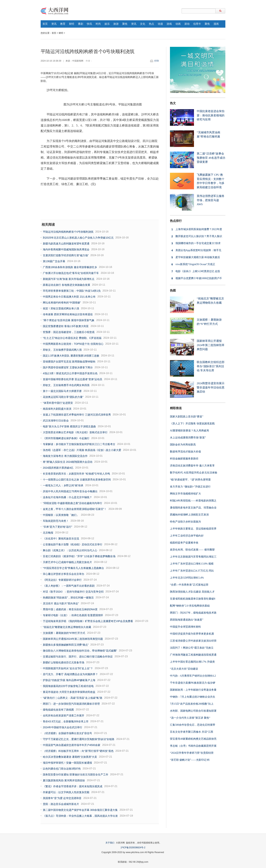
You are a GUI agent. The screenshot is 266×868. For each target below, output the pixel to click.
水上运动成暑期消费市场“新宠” (188, 438)
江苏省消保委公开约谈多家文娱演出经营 (193, 641)
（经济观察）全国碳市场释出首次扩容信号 (67, 733)
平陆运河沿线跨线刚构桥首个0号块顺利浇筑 (68, 232)
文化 (143, 24)
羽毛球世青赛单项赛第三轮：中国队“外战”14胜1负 (72, 291)
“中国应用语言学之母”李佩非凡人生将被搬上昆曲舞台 (73, 568)
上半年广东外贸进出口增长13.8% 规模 (192, 564)
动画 (178, 24)
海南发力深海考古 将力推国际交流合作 (65, 456)
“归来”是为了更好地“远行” (58, 527)
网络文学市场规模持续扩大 (185, 494)
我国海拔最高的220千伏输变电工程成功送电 (68, 686)
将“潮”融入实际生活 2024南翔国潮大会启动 (68, 462)
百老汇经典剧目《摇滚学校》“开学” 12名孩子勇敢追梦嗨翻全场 (79, 556)
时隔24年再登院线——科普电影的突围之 (193, 501)
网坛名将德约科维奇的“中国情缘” (62, 303)
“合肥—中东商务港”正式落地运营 (189, 585)
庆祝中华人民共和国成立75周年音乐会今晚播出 (70, 491)
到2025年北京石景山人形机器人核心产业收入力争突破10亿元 (78, 238)
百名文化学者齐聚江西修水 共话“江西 (192, 732)
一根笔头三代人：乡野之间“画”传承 (63, 485)
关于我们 (110, 843)
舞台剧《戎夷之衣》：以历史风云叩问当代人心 (70, 550)
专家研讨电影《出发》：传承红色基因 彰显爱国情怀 (73, 615)
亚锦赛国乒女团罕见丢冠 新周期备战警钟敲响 (69, 362)
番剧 (81, 24)
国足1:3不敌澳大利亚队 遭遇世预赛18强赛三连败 (71, 356)
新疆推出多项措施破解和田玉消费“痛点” (66, 645)
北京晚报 (48, 533)
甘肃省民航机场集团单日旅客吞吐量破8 (193, 599)
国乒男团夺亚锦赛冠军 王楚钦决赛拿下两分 (68, 367)
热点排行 (176, 221)
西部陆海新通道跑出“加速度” (187, 620)
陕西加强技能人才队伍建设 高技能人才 (192, 592)
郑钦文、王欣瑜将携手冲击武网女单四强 (66, 385)
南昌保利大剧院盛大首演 (57, 409)
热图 (173, 290)
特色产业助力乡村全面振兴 (185, 522)
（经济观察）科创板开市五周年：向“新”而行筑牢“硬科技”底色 (78, 751)
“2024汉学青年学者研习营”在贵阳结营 (192, 753)
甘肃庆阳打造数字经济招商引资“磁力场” (66, 255)
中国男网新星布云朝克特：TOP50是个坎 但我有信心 (73, 344)
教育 (63, 24)
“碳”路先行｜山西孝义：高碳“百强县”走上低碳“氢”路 (73, 698)
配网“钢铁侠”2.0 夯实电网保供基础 (190, 606)
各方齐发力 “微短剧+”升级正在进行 (190, 487)
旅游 (116, 24)
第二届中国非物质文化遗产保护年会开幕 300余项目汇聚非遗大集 (80, 810)
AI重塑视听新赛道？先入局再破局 (189, 431)
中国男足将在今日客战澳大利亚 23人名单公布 (69, 297)
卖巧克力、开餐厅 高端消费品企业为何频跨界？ (70, 674)
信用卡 (197, 24)
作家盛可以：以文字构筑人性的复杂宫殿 (66, 792)
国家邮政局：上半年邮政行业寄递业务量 (193, 690)
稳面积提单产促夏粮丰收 (184, 543)
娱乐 (107, 24)
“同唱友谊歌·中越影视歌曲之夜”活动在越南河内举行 (73, 503)
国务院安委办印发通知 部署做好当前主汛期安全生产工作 (76, 775)
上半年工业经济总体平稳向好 (187, 536)
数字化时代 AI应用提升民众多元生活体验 (194, 473)
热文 (173, 103)
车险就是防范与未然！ (56, 521)
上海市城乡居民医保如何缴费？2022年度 (196, 229)
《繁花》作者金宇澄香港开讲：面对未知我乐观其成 (73, 786)
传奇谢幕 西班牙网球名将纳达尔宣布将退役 (68, 314)
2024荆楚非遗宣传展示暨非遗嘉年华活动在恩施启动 (211, 387)
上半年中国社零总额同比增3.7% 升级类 (192, 662)
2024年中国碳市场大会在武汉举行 (63, 727)
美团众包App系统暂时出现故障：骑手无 (196, 250)
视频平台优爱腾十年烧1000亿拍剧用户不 (196, 278)
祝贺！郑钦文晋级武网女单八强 (61, 308)
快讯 (89, 24)
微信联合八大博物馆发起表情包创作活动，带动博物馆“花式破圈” (80, 651)
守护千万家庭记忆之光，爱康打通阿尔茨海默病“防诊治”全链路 (79, 739)
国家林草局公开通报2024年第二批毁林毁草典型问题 (73, 639)
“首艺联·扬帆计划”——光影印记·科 (190, 760)
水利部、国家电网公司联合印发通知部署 (193, 711)
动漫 (160, 24)
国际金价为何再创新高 (183, 445)
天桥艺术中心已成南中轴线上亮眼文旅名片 (67, 562)
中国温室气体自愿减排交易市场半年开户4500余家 (72, 745)
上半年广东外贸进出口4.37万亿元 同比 (192, 571)
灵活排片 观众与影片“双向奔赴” (61, 603)
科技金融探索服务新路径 (184, 459)
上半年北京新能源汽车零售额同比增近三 (193, 557)
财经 (72, 24)
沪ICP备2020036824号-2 (133, 848)
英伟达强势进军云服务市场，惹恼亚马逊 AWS (211, 200)
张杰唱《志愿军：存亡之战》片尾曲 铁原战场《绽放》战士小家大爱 (82, 450)
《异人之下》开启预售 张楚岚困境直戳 (192, 424)
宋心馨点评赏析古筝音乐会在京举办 (64, 574)
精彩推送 (176, 408)
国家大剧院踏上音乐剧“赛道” (187, 417)
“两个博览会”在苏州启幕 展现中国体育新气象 (69, 320)
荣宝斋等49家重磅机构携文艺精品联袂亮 (193, 739)
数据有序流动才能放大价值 (185, 452)
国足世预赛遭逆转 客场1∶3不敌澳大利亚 (66, 326)
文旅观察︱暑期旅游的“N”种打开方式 (64, 633)
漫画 (216, 24)
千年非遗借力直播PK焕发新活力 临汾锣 (193, 683)
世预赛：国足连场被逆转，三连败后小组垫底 (69, 332)
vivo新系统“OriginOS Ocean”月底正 (193, 264)
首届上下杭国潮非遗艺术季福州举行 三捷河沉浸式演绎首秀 (77, 415)
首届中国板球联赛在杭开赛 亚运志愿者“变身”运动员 (73, 379)
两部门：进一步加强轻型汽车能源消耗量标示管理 (71, 704)
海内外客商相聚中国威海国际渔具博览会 (66, 249)
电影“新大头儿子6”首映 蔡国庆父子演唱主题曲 (69, 426)
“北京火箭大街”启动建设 (184, 669)
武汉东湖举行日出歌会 (56, 421)
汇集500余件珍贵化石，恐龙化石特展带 (193, 725)
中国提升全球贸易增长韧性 (185, 627)
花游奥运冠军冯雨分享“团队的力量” (63, 397)
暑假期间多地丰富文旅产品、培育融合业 (193, 508)
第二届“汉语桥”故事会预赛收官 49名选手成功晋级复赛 (211, 158)
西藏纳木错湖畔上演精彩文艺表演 (189, 515)
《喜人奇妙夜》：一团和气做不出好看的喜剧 (69, 586)
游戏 (169, 24)
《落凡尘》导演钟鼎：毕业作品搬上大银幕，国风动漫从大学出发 (80, 816)
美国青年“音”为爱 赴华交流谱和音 (62, 798)
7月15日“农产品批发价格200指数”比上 (192, 704)
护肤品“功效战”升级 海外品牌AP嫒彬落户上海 (69, 680)
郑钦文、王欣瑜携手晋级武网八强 (62, 350)
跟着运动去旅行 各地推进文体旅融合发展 (66, 285)
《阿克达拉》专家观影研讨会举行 (62, 580)
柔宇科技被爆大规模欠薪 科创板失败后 (195, 257)
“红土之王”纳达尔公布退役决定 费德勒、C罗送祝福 (72, 338)
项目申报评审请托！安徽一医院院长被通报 (67, 763)
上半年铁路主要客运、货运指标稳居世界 (193, 529)
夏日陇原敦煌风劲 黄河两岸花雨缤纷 (64, 780)
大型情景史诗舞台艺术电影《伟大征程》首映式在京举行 (75, 432)
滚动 (187, 24)
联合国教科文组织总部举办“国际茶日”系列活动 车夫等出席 (211, 366)
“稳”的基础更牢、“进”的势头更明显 (190, 480)
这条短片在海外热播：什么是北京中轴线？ (67, 497)
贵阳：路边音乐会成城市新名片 (61, 804)
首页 (45, 24)
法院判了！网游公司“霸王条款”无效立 (192, 648)
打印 (157, 61)
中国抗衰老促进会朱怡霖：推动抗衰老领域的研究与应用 (211, 115)
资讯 (54, 24)
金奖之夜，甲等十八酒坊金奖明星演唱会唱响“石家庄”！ (75, 509)
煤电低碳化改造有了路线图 (58, 710)
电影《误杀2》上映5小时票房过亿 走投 (195, 271)
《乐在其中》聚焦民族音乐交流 (61, 539)
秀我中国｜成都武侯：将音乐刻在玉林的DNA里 (70, 609)
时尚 (98, 24)
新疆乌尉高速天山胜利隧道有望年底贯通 (66, 244)
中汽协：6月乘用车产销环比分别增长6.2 (193, 676)
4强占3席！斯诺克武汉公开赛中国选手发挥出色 (70, 373)
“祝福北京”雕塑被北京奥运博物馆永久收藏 (67, 627)
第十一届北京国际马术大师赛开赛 (62, 391)
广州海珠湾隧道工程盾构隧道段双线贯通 (193, 655)
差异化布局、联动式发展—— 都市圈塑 (192, 550)
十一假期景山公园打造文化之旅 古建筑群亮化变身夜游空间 (77, 480)
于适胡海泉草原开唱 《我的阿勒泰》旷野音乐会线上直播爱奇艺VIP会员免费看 (88, 621)
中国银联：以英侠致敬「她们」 (61, 515)
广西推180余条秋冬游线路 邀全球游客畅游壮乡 (70, 267)
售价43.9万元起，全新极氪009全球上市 (66, 721)
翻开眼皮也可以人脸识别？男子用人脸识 (196, 236)
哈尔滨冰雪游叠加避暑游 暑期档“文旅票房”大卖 (70, 757)
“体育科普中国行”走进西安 (58, 403)
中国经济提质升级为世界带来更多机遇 (192, 634)
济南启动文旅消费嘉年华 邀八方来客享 (192, 466)
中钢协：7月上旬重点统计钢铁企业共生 (193, 697)
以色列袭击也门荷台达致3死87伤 (62, 769)
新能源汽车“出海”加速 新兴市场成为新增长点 (69, 279)
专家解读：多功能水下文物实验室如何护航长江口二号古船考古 (79, 444)
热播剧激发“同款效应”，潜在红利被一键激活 (68, 598)
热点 (151, 24)
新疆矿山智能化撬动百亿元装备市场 (64, 662)
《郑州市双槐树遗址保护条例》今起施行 (66, 438)
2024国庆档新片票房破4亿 (58, 468)
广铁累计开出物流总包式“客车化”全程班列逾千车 (71, 273)
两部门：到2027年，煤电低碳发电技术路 (193, 613)
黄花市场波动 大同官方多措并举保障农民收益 (69, 692)
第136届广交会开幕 (54, 261)
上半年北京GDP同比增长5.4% (187, 578)
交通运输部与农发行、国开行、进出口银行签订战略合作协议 (78, 657)
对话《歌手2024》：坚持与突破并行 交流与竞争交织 (73, 592)
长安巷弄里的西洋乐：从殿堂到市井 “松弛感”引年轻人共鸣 (76, 474)
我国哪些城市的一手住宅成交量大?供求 (195, 243)
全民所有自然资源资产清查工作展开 (64, 716)
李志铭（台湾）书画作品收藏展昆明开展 (193, 746)
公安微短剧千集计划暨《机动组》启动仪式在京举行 (73, 544)
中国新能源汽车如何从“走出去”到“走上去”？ (68, 668)
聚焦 (125, 24)
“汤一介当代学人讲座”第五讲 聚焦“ (190, 718)
